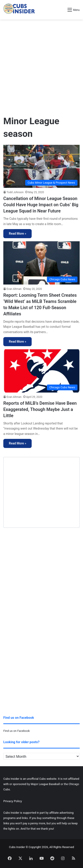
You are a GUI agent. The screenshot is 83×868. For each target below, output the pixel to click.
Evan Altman (14, 289)
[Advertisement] (41, 66)
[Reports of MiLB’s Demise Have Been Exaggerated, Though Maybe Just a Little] (41, 371)
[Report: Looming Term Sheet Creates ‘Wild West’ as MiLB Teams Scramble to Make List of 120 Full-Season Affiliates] (41, 263)
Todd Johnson (15, 192)
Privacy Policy (13, 801)
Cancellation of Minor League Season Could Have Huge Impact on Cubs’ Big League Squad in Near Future (41, 205)
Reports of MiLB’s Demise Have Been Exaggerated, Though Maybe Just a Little (40, 409)
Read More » (17, 234)
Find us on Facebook (16, 731)
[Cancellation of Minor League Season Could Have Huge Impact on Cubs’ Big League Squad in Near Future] (41, 166)
